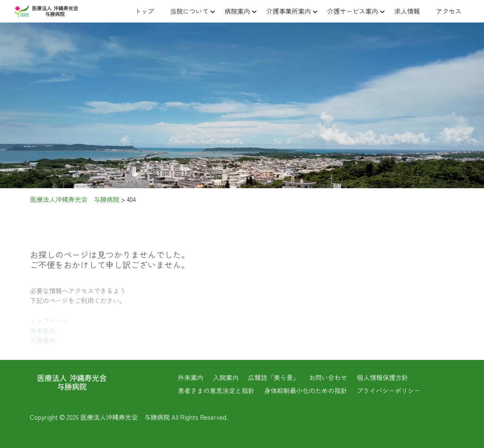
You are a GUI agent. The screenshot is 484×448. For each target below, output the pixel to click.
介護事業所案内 (289, 11)
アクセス (449, 11)
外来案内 (191, 377)
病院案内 (237, 11)
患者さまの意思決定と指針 (216, 391)
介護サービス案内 (353, 11)
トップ (144, 11)
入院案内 (226, 377)
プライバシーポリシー (389, 391)
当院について (189, 11)
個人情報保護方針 (382, 377)
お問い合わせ (328, 377)
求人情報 (407, 11)
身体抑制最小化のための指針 (306, 391)
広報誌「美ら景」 (274, 377)
